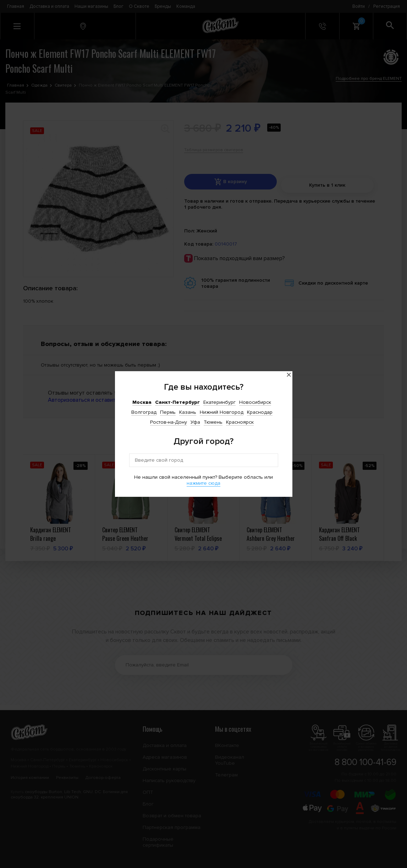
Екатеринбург (219, 402)
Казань (188, 412)
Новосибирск (255, 402)
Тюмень (213, 422)
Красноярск (240, 422)
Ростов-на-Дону (169, 422)
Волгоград (144, 412)
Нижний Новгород (222, 412)
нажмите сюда (203, 483)
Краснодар (260, 412)
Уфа (195, 422)
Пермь (168, 412)
